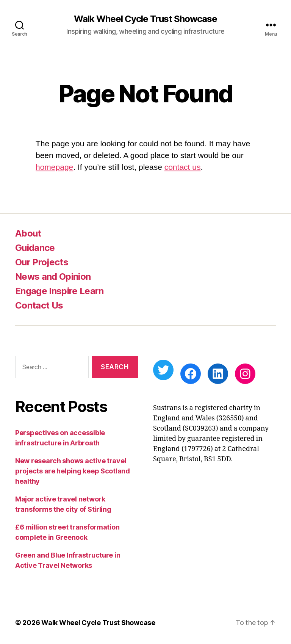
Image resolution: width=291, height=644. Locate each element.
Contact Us (39, 305)
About (28, 233)
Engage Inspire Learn (59, 291)
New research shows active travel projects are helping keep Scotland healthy (73, 471)
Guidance (35, 248)
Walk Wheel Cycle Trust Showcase (145, 19)
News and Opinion (53, 277)
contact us (183, 167)
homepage (54, 167)
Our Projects (42, 262)
